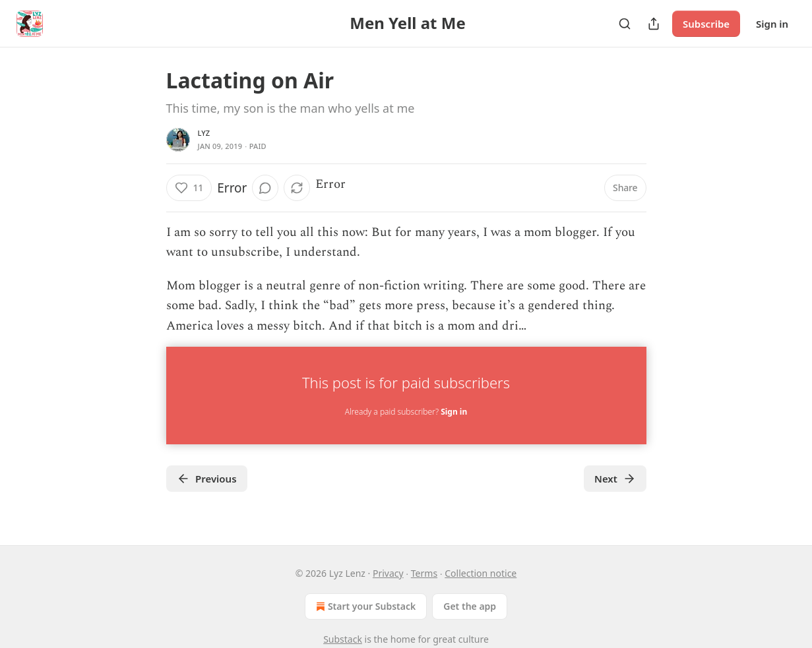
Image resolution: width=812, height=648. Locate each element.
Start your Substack (364, 606)
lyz (204, 133)
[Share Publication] (654, 24)
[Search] (625, 24)
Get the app (470, 606)
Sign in (772, 24)
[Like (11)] (189, 188)
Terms (424, 573)
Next (615, 479)
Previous (207, 479)
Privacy (388, 573)
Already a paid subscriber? (406, 412)
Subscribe (706, 24)
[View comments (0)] (265, 188)
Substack (343, 639)
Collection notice (481, 573)
